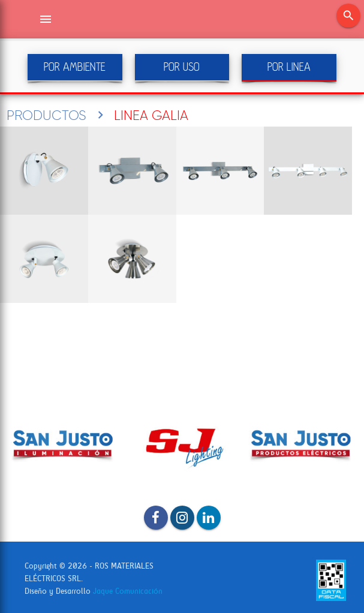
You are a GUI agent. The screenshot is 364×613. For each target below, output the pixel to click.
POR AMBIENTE (75, 67)
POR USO (182, 67)
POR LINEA (289, 67)
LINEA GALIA (151, 115)
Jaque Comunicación (128, 591)
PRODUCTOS (46, 115)
